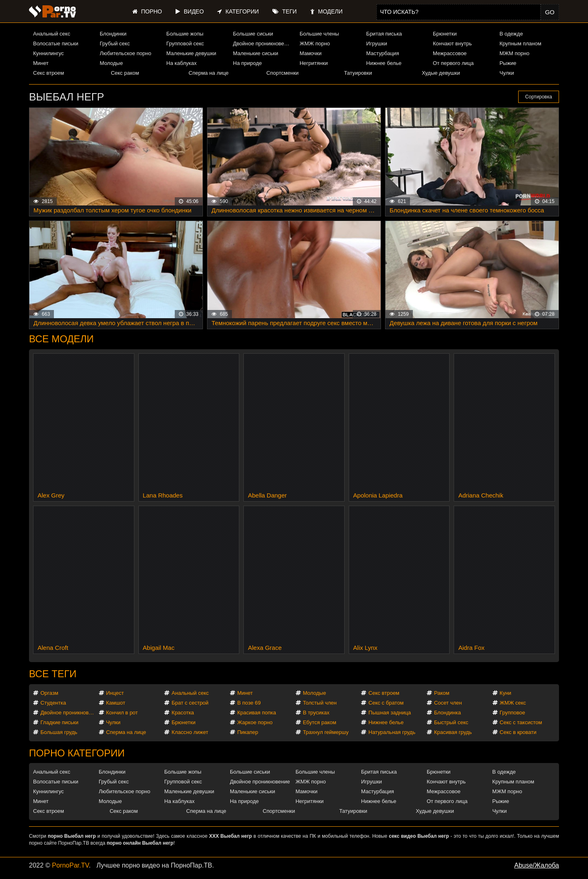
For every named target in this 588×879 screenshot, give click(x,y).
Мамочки (311, 53)
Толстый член (320, 703)
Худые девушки (441, 73)
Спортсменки (282, 73)
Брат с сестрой (190, 703)
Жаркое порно (255, 722)
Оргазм (49, 693)
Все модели (61, 339)
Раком (442, 693)
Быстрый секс (451, 722)
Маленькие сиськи (256, 53)
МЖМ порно (514, 53)
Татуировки (358, 73)
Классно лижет (190, 732)
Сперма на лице (209, 73)
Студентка (53, 703)
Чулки (507, 73)
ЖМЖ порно (315, 44)
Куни (506, 693)
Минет (41, 63)
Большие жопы (185, 34)
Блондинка (448, 713)
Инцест (115, 693)
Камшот (116, 703)
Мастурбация (383, 53)
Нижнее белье (384, 63)
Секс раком (125, 73)
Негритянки (314, 63)
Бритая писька (384, 34)
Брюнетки (445, 34)
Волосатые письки (56, 44)
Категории (238, 11)
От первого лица (453, 63)
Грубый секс (115, 44)
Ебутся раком (320, 722)
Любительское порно (125, 53)
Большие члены (319, 34)
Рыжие (508, 63)
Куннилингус (48, 53)
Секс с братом (386, 703)
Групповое (512, 713)
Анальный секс (52, 34)
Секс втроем (49, 73)
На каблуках (181, 63)
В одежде (511, 34)
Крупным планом (520, 44)
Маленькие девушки (191, 53)
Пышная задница (390, 713)
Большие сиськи (253, 34)
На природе (248, 63)
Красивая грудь (453, 732)
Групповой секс (185, 44)
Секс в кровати (518, 732)
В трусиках (316, 713)
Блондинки (113, 34)
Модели (326, 11)
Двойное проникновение (263, 44)
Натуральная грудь (392, 732)
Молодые (111, 63)
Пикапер (248, 732)
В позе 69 (249, 703)
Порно (147, 11)
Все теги (53, 674)
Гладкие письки (59, 722)
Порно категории (77, 753)
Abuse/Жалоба (537, 865)
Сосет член (448, 703)
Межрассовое (450, 53)
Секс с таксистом (521, 722)
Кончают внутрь (452, 44)
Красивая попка (257, 713)
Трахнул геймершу (326, 732)
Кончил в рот (122, 713)
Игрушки (377, 44)
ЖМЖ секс (513, 703)
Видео (190, 11)
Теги (284, 11)
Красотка (183, 713)
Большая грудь (59, 732)
